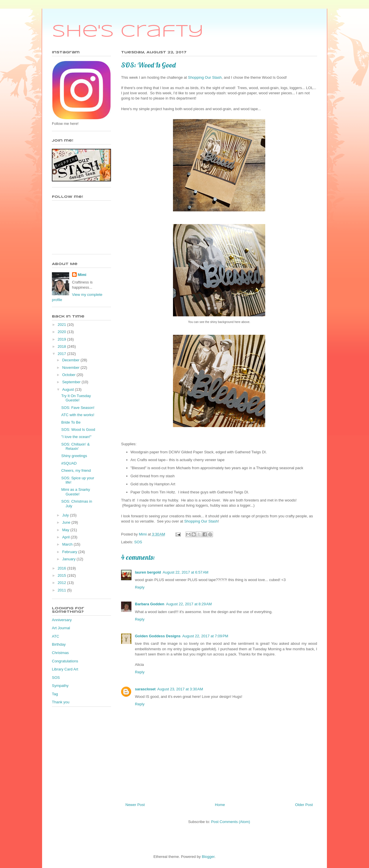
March (68, 544)
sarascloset (145, 689)
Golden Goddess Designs (158, 636)
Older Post (304, 805)
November (71, 368)
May (66, 530)
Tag (55, 694)
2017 (62, 354)
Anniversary (62, 620)
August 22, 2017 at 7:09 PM (205, 636)
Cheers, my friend (76, 470)
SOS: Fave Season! (78, 408)
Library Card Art (65, 669)
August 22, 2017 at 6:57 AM (186, 572)
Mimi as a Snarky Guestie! (76, 492)
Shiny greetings (74, 456)
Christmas (60, 653)
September (72, 382)
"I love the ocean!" (76, 437)
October (69, 375)
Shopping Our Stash (205, 77)
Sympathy (60, 686)
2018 (62, 346)
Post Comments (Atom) (230, 822)
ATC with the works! (78, 415)
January (69, 559)
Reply (140, 587)
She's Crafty (128, 32)
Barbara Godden (150, 604)
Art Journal (61, 628)
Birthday (59, 644)
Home (220, 805)
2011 (62, 590)
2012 (62, 583)
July (66, 515)
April (67, 537)
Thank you (61, 702)
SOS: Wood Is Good (78, 430)
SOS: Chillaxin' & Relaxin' (75, 447)
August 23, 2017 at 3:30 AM (180, 689)
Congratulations (65, 661)
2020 (62, 332)
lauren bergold (148, 572)
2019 (62, 339)
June (67, 522)
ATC (55, 636)
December (71, 360)
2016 (62, 568)
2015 (62, 575)
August (69, 389)
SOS (138, 542)
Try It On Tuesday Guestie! (76, 398)
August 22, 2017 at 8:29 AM (189, 604)
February (70, 552)
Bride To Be (71, 422)
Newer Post (135, 805)
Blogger (208, 857)
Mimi (82, 275)
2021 (62, 325)
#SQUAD (69, 463)
